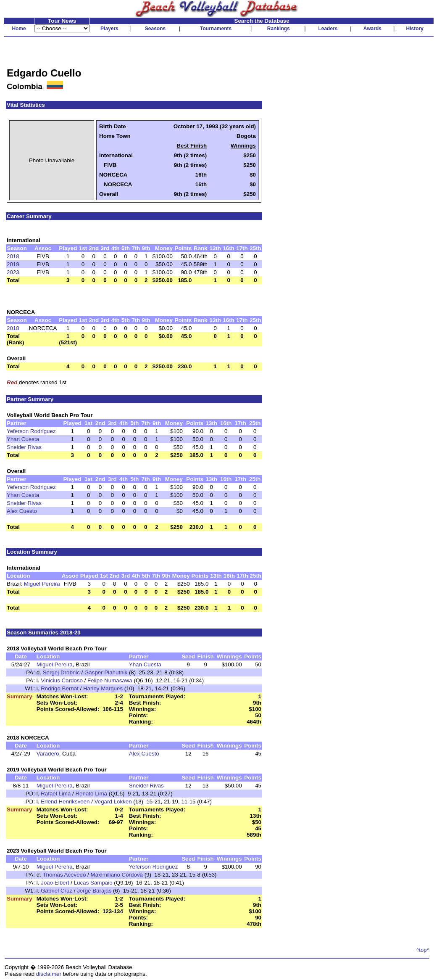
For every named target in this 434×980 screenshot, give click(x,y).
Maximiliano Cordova (117, 875)
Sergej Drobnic (61, 672)
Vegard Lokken (113, 802)
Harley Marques (103, 688)
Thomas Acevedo (64, 875)
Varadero (48, 754)
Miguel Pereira (42, 584)
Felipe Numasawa (110, 680)
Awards (372, 29)
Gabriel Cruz (57, 891)
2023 (13, 272)
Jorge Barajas (94, 891)
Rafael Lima (56, 794)
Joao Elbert (55, 883)
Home (19, 29)
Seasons (155, 29)
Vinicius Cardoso (62, 680)
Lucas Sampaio (93, 883)
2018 (13, 256)
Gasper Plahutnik (106, 672)
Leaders (328, 29)
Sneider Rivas (24, 447)
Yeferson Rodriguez (31, 431)
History (415, 29)
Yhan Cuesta (23, 439)
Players (109, 29)
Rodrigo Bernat (60, 688)
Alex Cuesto (22, 511)
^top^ (423, 950)
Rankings (279, 29)
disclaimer (49, 974)
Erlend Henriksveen (65, 802)
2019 (13, 264)
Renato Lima (91, 794)
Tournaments (216, 29)
